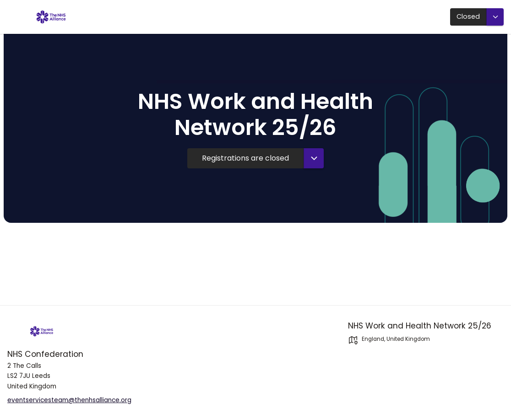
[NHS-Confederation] (85, 331)
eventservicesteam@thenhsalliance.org (69, 400)
